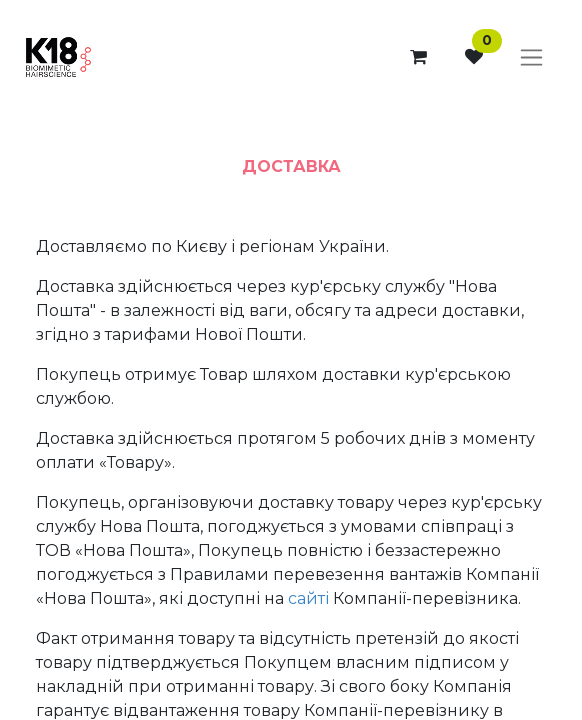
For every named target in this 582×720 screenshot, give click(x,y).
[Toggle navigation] (531, 58)
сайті (308, 598)
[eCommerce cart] (418, 57)
